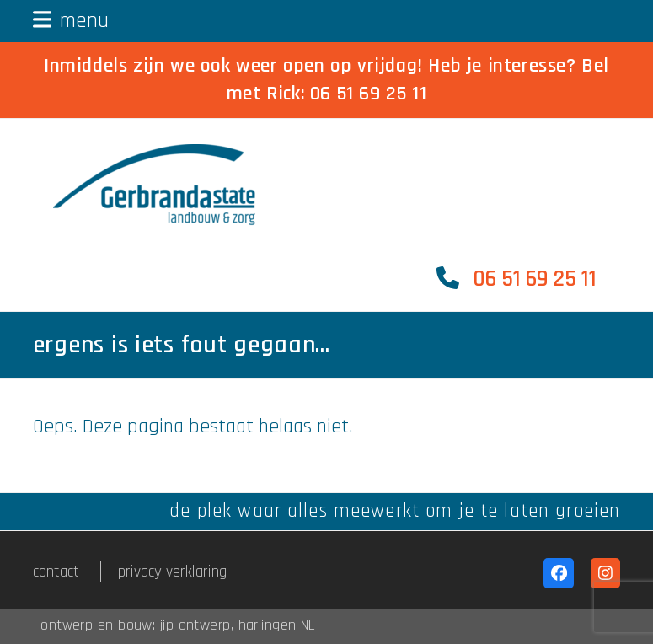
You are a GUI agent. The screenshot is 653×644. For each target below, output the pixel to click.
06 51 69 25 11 (368, 94)
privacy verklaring (172, 572)
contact (56, 572)
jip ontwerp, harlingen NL (238, 625)
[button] (71, 21)
